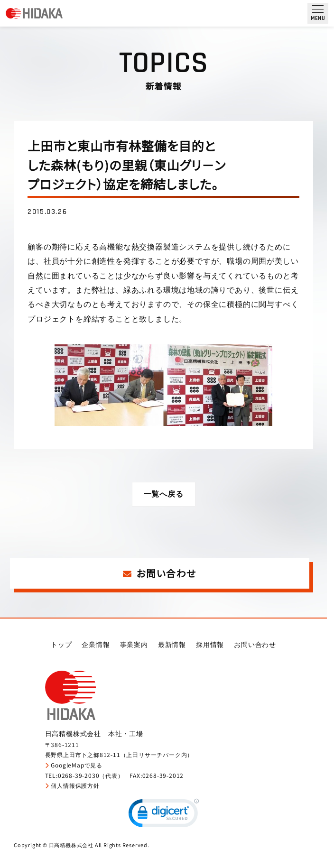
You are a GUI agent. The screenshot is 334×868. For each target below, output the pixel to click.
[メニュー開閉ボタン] (318, 13)
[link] (164, 817)
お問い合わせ (160, 574)
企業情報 (96, 646)
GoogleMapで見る (74, 766)
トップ (61, 646)
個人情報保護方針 (72, 787)
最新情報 (172, 646)
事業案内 (134, 646)
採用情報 (210, 646)
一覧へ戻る (164, 494)
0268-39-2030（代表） (91, 777)
